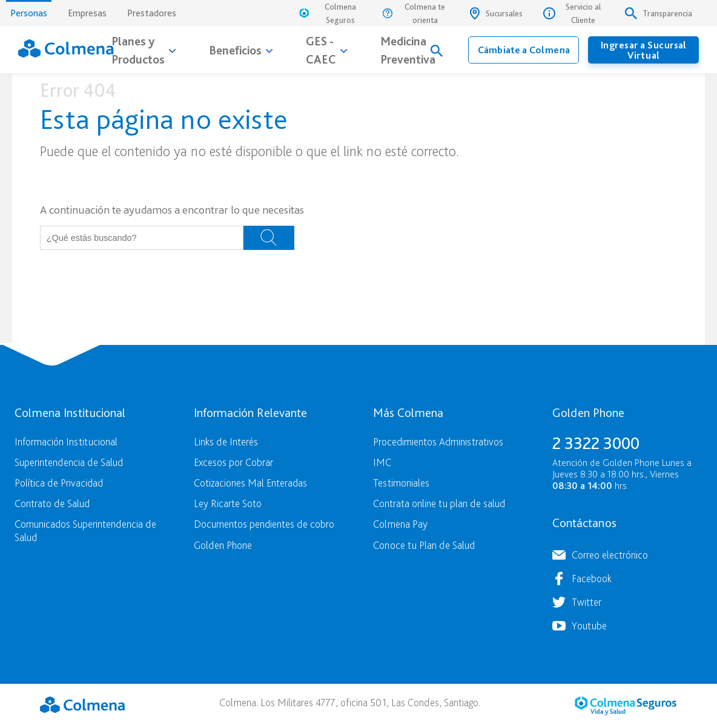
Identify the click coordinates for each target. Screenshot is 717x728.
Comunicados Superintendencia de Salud (85, 530)
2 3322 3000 (596, 443)
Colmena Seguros (327, 13)
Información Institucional (66, 441)
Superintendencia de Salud (69, 462)
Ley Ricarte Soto (228, 503)
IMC (382, 462)
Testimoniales (401, 483)
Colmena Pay (400, 524)
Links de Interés (226, 441)
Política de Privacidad (59, 483)
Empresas (87, 13)
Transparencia (659, 13)
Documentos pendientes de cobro (264, 524)
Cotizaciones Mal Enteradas (250, 483)
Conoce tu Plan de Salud (424, 545)
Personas (29, 9)
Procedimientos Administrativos (438, 441)
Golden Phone (223, 545)
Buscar (269, 238)
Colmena (82, 704)
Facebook (592, 578)
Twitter (586, 602)
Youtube (589, 625)
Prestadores (152, 13)
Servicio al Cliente (572, 13)
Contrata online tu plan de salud (439, 503)
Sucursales (496, 13)
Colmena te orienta (414, 13)
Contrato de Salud (52, 503)
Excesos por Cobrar (233, 462)
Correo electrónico (610, 555)
